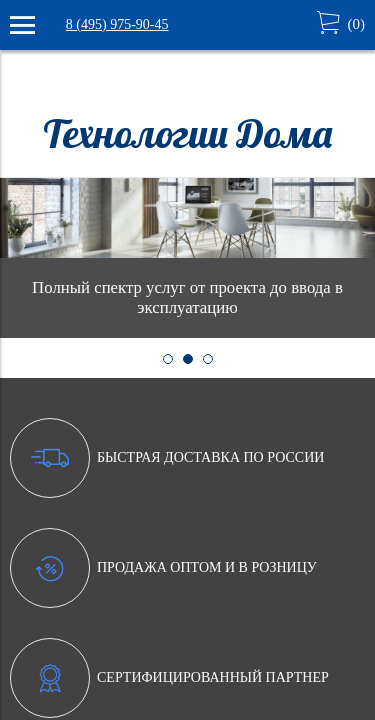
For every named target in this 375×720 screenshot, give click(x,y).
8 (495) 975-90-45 (117, 24)
